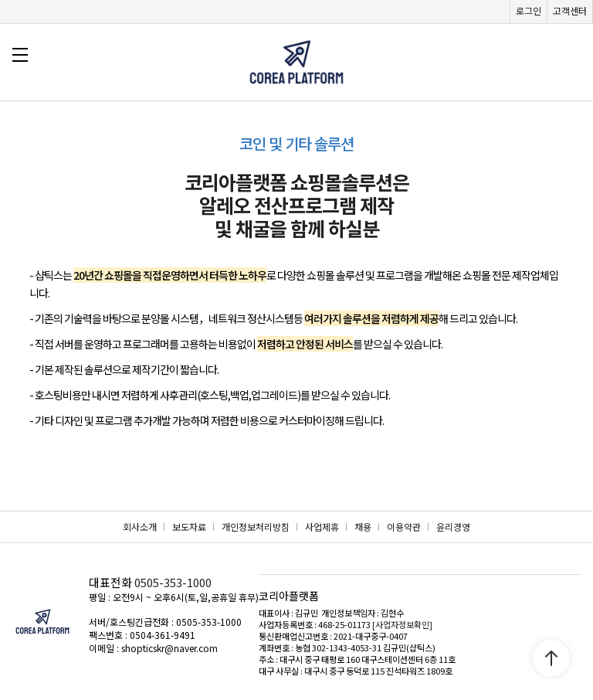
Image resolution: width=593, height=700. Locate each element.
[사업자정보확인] (402, 624)
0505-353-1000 (173, 582)
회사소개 (140, 527)
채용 (363, 527)
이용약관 (404, 527)
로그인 (529, 10)
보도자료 (189, 527)
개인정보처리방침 (256, 527)
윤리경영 (453, 527)
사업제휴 (322, 527)
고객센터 (570, 10)
